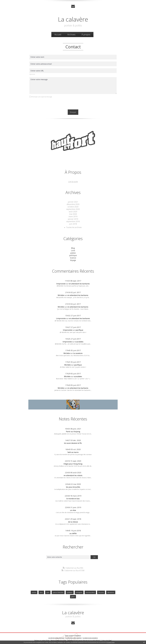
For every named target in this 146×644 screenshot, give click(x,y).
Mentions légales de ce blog (58, 639)
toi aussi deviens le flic (73, 443)
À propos (86, 34)
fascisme (101, 592)
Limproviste (61, 318)
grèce (73, 596)
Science (73, 257)
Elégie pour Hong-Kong (73, 463)
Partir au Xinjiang (73, 431)
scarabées (79, 341)
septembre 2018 (73, 221)
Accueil (58, 34)
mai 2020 (73, 214)
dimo (41, 592)
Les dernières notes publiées (74, 637)
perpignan (79, 592)
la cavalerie (78, 353)
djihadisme (111, 592)
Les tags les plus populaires (90, 637)
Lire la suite (73, 182)
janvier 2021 (73, 202)
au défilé (73, 533)
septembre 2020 (73, 209)
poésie (73, 252)
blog (110, 639)
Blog (73, 248)
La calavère (73, 19)
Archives (71, 34)
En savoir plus (111, 642)
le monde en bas (73, 498)
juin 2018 (73, 224)
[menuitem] (58, 34)
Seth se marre (73, 452)
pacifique (79, 329)
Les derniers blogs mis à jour (56, 637)
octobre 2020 (73, 207)
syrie (48, 592)
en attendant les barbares (79, 283)
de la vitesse (73, 521)
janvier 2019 (73, 219)
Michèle (61, 295)
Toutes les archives (74, 227)
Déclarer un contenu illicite (42, 639)
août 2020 (73, 211)
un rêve (73, 510)
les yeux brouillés (73, 486)
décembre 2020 (73, 204)
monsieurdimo (90, 592)
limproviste (61, 283)
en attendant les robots (73, 475)
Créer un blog (69, 634)
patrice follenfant (58, 592)
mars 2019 (73, 216)
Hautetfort (78, 634)
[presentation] (45, 103)
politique (73, 255)
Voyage (73, 260)
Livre (73, 250)
